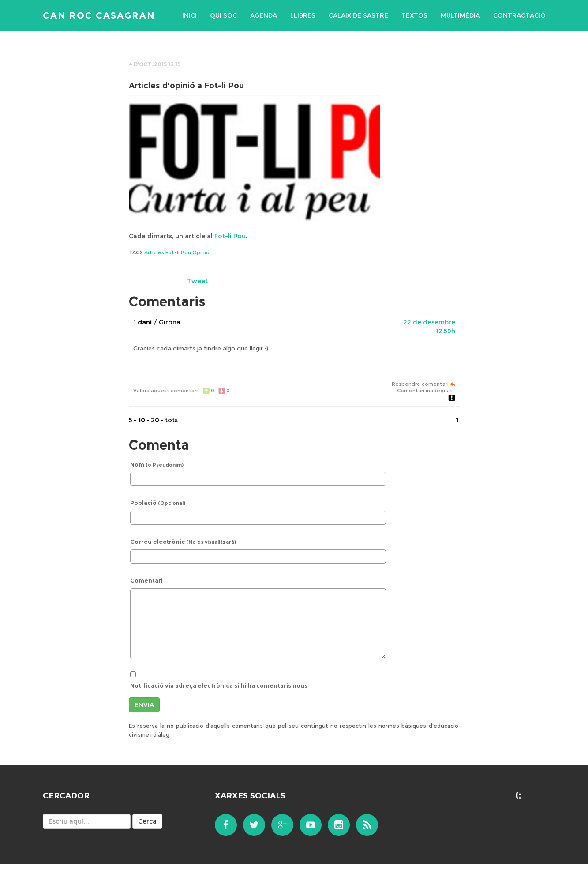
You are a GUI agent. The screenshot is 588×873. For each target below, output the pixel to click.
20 (155, 420)
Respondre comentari (423, 384)
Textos (414, 15)
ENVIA (144, 705)
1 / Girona (157, 322)
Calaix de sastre (358, 15)
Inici (189, 15)
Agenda (264, 15)
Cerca (147, 821)
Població (158, 503)
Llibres (303, 15)
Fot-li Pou (230, 236)
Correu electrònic (183, 542)
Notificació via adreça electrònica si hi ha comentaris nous (219, 685)
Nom (157, 464)
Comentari (146, 580)
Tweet (197, 281)
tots (171, 420)
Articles (154, 252)
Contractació (519, 15)
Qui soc (223, 15)
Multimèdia (460, 15)
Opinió (201, 252)
